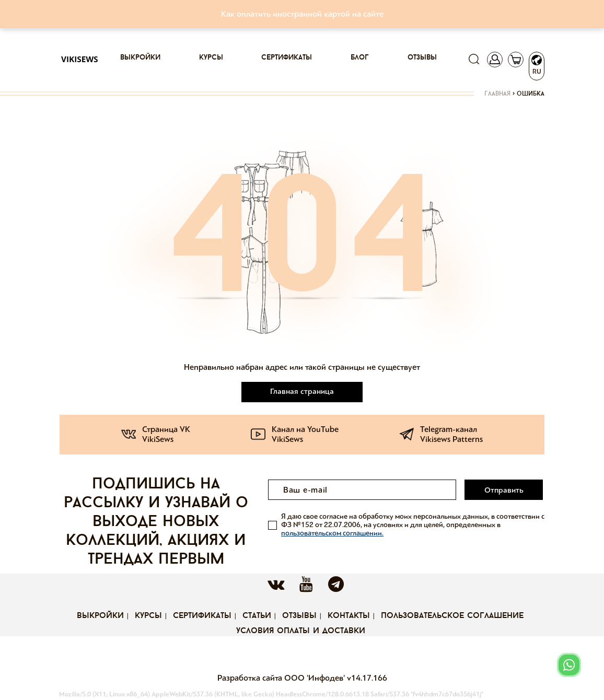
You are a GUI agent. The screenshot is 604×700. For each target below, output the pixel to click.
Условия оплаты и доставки (301, 631)
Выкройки (140, 58)
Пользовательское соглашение (452, 616)
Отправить (504, 490)
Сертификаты (287, 58)
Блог (360, 58)
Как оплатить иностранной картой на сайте (302, 14)
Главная (497, 94)
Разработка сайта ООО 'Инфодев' (282, 678)
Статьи (257, 616)
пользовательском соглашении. (332, 533)
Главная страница (302, 391)
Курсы (211, 58)
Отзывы (422, 58)
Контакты (349, 616)
